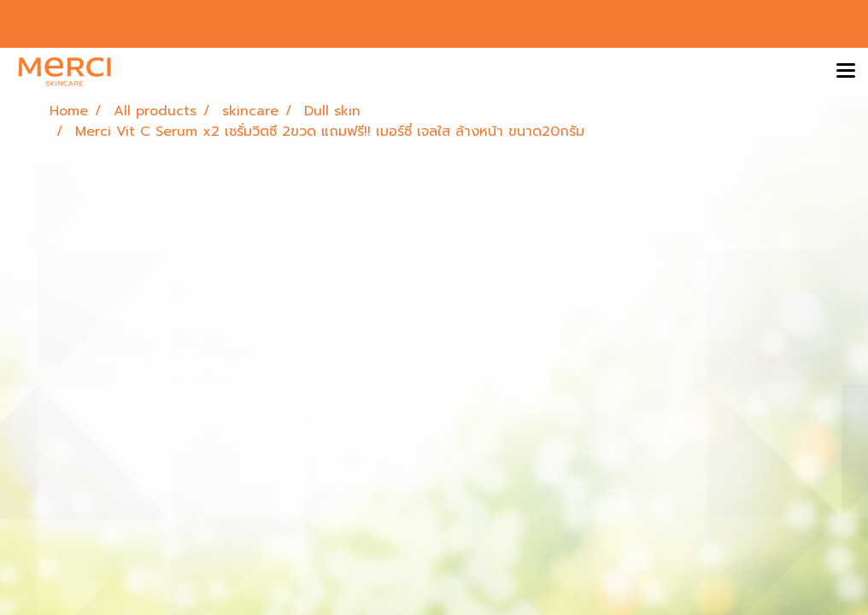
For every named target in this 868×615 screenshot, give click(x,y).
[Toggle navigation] (846, 72)
